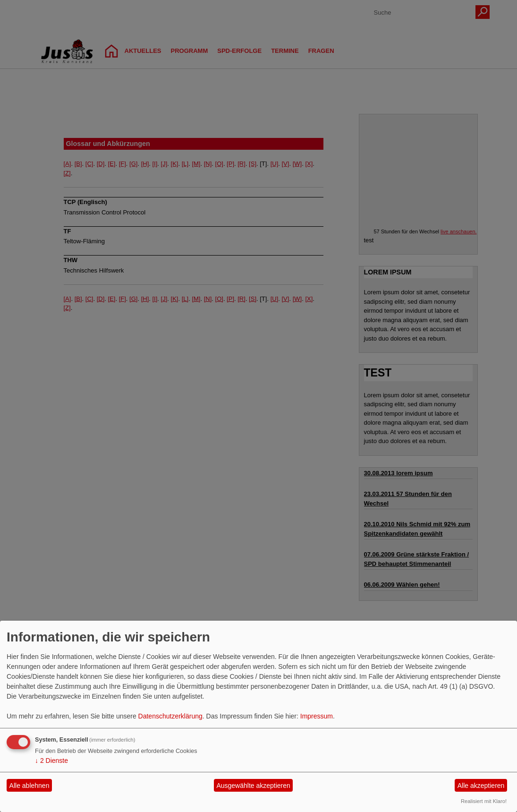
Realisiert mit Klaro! (484, 801)
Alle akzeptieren (481, 786)
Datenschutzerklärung (170, 716)
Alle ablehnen (30, 786)
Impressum (317, 716)
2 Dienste (51, 761)
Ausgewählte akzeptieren (253, 786)
